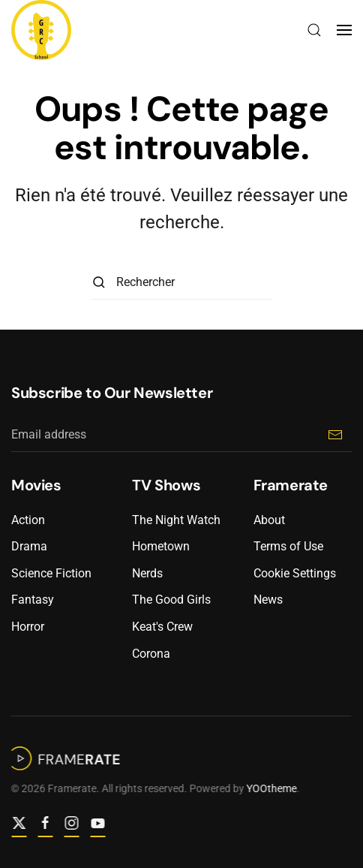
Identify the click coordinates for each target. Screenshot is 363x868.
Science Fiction (51, 573)
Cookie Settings (295, 573)
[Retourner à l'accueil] (41, 30)
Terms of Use (288, 546)
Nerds (147, 573)
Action (28, 520)
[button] (314, 30)
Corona (151, 654)
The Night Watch (176, 520)
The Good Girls (171, 600)
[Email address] (181, 435)
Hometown (161, 546)
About (269, 520)
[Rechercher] (181, 283)
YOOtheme (270, 788)
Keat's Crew (162, 627)
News (268, 600)
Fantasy (33, 600)
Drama (29, 546)
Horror (28, 627)
